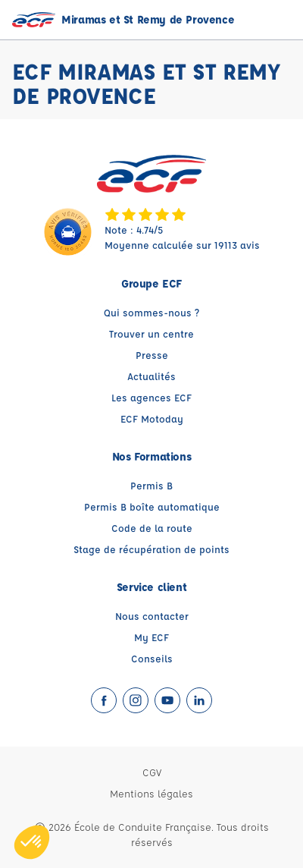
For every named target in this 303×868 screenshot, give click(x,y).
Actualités (151, 376)
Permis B (151, 485)
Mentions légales (151, 793)
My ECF (151, 637)
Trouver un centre (151, 333)
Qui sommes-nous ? (151, 312)
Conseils (152, 658)
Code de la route (152, 528)
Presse (152, 355)
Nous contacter (152, 616)
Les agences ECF (151, 397)
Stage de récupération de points (151, 549)
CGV (152, 772)
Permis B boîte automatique (152, 506)
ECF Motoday (152, 418)
